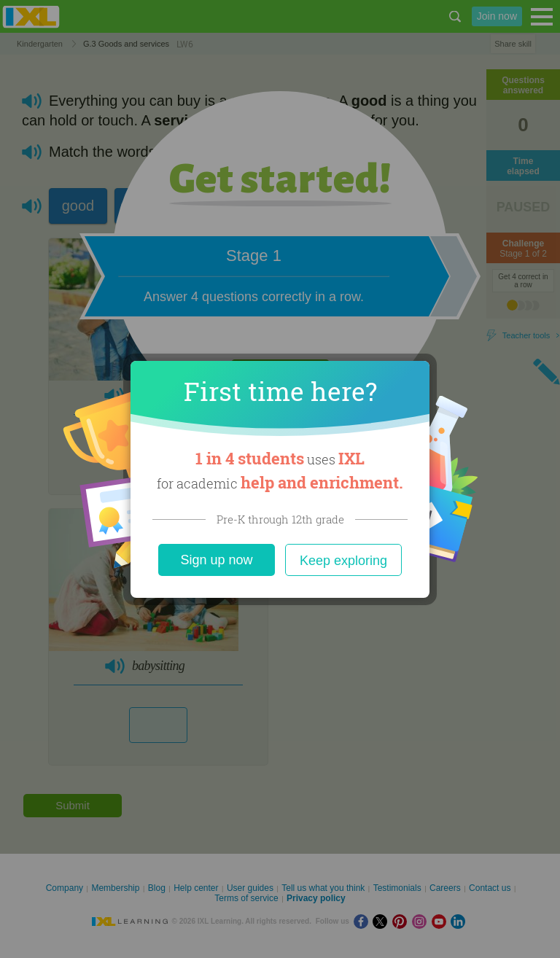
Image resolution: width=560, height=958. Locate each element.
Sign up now (216, 560)
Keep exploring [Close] (343, 561)
